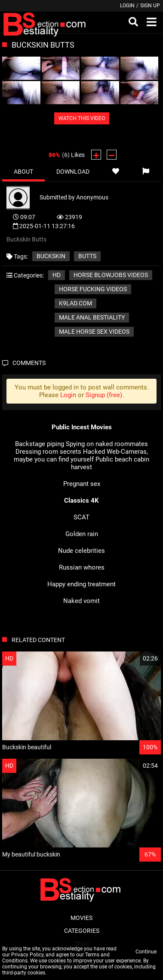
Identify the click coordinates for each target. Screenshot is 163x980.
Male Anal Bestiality (92, 317)
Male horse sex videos (94, 332)
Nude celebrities (81, 551)
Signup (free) (104, 395)
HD (57, 275)
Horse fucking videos (93, 289)
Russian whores (82, 567)
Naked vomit (81, 601)
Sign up (150, 6)
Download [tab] (73, 172)
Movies (81, 918)
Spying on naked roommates (107, 444)
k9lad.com (75, 303)
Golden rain (82, 534)
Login (127, 6)
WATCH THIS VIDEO (82, 118)
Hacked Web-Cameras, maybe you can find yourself (81, 455)
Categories (82, 931)
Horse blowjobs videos (111, 275)
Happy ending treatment (81, 584)
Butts (87, 256)
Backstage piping (40, 444)
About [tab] (23, 172)
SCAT (81, 517)
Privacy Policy (27, 955)
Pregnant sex (82, 484)
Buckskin (51, 256)
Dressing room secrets (48, 452)
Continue (146, 952)
